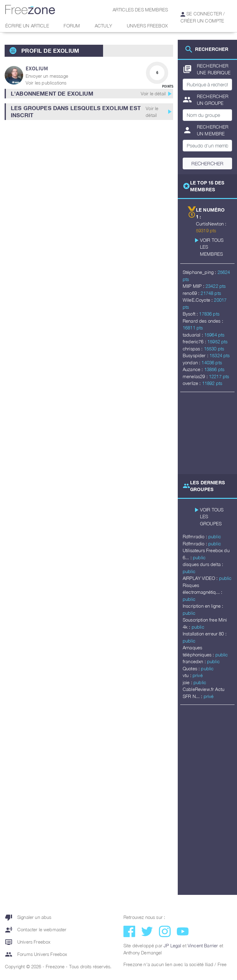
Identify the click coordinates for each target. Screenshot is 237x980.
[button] (89, 94)
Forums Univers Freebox (36, 954)
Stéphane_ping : (200, 272)
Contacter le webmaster (36, 930)
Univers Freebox (147, 26)
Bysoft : (191, 314)
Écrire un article (27, 26)
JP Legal (172, 945)
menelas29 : (196, 376)
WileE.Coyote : (198, 300)
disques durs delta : (203, 564)
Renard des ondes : (203, 321)
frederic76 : (195, 341)
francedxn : (195, 661)
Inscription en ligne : (203, 606)
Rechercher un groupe (206, 100)
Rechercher (207, 163)
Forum (72, 26)
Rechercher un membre (206, 130)
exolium (37, 68)
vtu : (188, 675)
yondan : (192, 362)
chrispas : (193, 349)
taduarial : (193, 335)
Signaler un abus (28, 917)
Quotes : (192, 668)
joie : (188, 682)
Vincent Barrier (203, 945)
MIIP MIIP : (194, 286)
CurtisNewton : (211, 224)
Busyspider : (196, 355)
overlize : (192, 383)
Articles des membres (140, 10)
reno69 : (192, 293)
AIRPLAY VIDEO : (201, 578)
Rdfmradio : (195, 536)
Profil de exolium (50, 51)
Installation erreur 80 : (205, 634)
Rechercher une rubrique (207, 69)
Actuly (103, 26)
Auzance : (193, 369)
